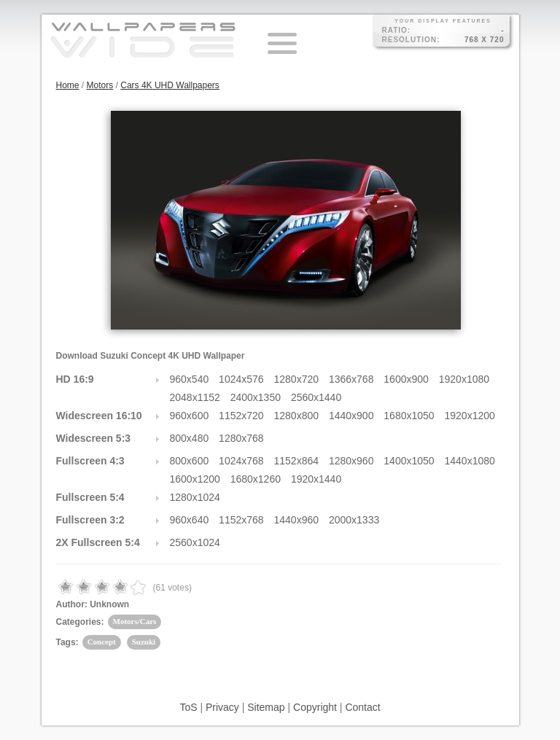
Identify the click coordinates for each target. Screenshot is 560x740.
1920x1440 (316, 479)
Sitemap (266, 707)
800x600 (190, 461)
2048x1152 (195, 397)
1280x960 (351, 461)
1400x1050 (409, 461)
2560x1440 (316, 397)
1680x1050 (409, 416)
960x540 (190, 379)
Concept (102, 642)
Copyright (315, 707)
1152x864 (297, 461)
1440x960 (297, 520)
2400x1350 (256, 397)
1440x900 (351, 416)
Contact (362, 707)
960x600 (190, 416)
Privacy (222, 707)
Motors (100, 85)
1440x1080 (470, 461)
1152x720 (241, 416)
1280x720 (297, 379)
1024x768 (241, 461)
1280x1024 (195, 497)
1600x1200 (195, 479)
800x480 (190, 438)
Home (68, 85)
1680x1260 (256, 479)
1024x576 (241, 379)
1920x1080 (464, 379)
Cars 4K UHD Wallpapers (170, 85)
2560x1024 (195, 542)
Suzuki (144, 642)
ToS (188, 707)
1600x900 (406, 379)
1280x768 (241, 438)
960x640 (190, 520)
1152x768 (241, 520)
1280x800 (297, 416)
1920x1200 (470, 416)
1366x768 (351, 379)
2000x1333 (354, 520)
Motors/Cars (135, 621)
